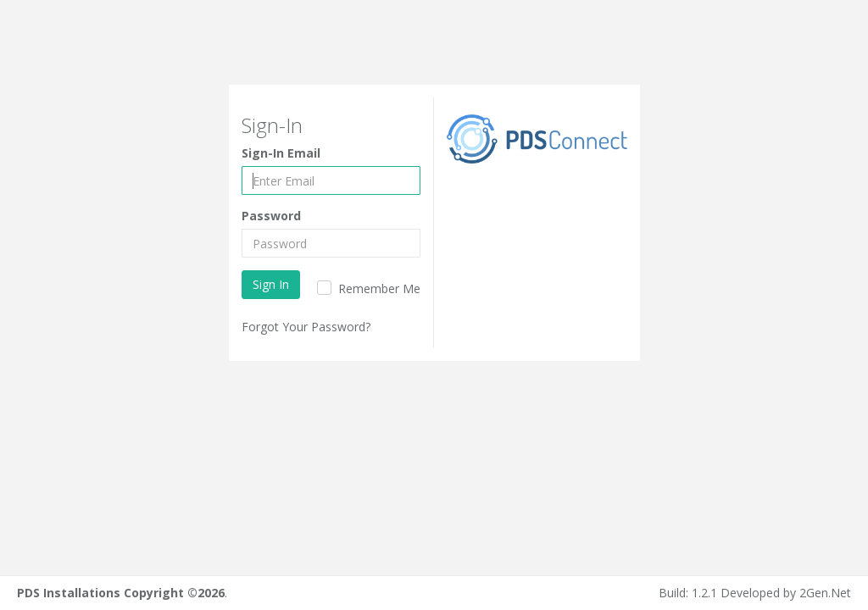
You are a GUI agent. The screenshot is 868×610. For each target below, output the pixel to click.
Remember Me (377, 288)
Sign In (271, 284)
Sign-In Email (281, 153)
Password (271, 216)
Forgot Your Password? (306, 327)
